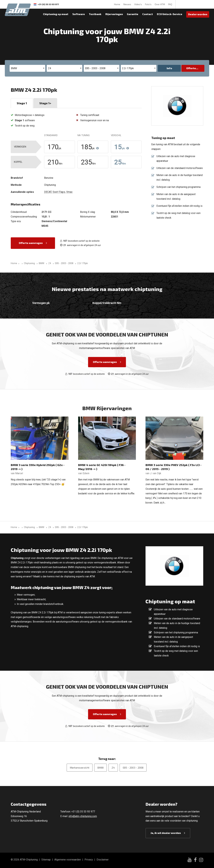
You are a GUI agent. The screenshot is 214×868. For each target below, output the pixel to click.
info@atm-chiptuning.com (83, 816)
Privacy (89, 860)
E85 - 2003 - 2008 (133, 768)
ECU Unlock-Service (170, 14)
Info (169, 68)
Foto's (148, 4)
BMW (101, 768)
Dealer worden (198, 14)
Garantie (133, 14)
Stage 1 (22, 103)
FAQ (170, 4)
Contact (148, 14)
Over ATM (160, 4)
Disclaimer (103, 860)
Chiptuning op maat (56, 14)
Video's (138, 4)
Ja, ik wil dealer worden (166, 833)
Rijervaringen (114, 14)
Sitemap (46, 860)
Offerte (191, 68)
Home (117, 4)
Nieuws (127, 4)
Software (79, 14)
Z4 (113, 768)
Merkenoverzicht (80, 768)
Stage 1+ (45, 103)
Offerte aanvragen (31, 243)
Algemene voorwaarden (68, 860)
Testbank (95, 14)
